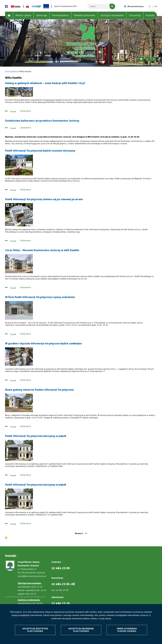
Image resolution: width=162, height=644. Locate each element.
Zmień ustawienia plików (127, 630)
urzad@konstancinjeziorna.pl (32, 576)
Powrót (13, 112)
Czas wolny (135, 15)
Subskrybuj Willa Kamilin (6, 538)
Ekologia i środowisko (112, 15)
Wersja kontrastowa (135, 6)
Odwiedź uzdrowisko (84, 15)
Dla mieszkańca (60, 15)
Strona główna (11, 72)
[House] (9, 15)
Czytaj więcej (105, 619)
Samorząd (42, 15)
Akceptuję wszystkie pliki (35, 630)
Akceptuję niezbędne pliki (81, 630)
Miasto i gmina (23, 15)
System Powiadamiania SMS (65, 6)
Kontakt (150, 15)
